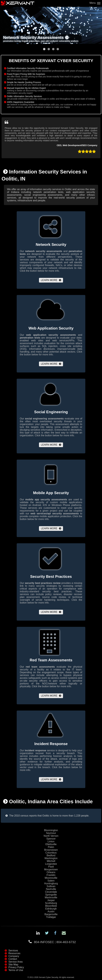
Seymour (51, 833)
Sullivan (51, 886)
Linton (51, 841)
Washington (51, 858)
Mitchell (51, 861)
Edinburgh (51, 909)
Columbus (51, 853)
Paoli (51, 867)
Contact (13, 959)
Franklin (51, 875)
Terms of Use (16, 970)
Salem (51, 881)
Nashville (51, 889)
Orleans (51, 872)
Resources (14, 953)
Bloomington (51, 830)
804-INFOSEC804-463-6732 (55, 942)
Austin (51, 911)
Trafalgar (51, 917)
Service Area (16, 962)
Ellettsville (51, 844)
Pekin (51, 847)
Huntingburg (51, 883)
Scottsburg (51, 903)
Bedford (51, 855)
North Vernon (51, 836)
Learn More (49, 280)
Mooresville (51, 878)
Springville (51, 895)
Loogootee (51, 864)
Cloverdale (51, 892)
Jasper (51, 900)
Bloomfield (51, 906)
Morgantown (51, 869)
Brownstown (51, 850)
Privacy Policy (16, 967)
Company (14, 956)
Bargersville (51, 914)
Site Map (13, 965)
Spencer (51, 839)
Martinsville (51, 897)
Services (13, 951)
